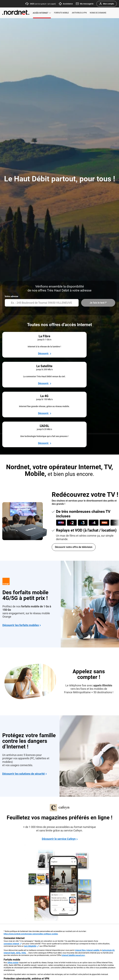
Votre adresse (11, 296)
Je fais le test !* (98, 303)
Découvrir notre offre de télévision (74, 463)
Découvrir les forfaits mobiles (21, 541)
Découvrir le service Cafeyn (59, 754)
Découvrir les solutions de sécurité (24, 689)
